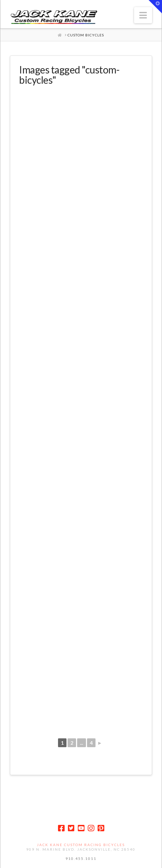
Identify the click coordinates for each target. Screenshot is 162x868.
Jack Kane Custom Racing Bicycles (81, 845)
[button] (143, 15)
